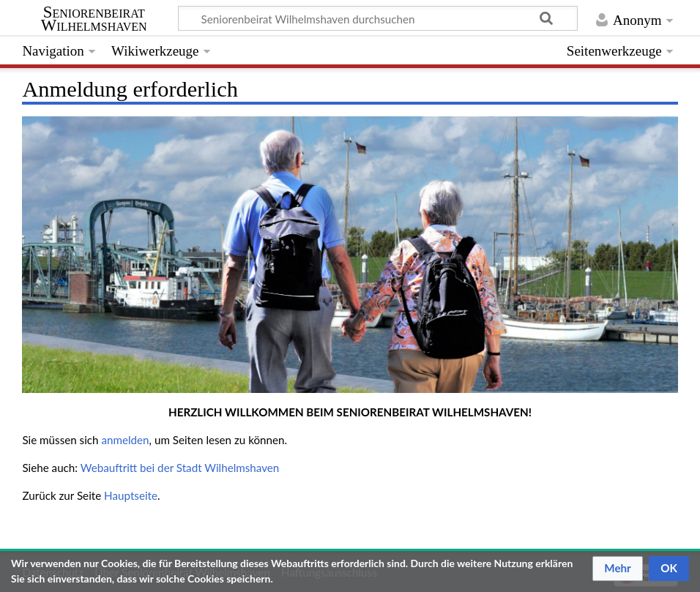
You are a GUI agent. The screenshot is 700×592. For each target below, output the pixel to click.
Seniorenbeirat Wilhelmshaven (94, 19)
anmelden (125, 440)
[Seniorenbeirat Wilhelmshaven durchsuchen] (378, 18)
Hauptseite (131, 495)
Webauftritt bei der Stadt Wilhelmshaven (180, 468)
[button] (618, 569)
